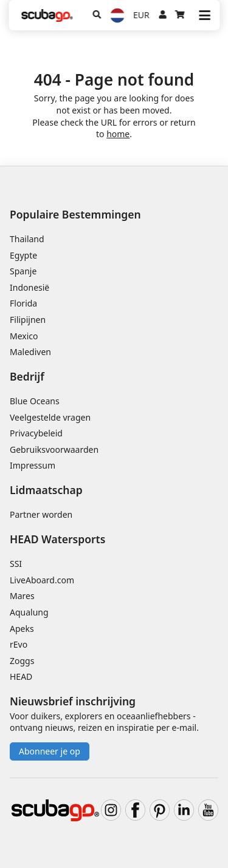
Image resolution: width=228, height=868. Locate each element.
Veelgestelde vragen (50, 417)
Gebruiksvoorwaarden (54, 449)
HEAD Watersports (57, 539)
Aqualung (29, 612)
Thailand (27, 239)
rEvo (19, 644)
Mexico (24, 336)
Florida (23, 303)
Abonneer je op (50, 751)
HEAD (21, 676)
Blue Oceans (35, 401)
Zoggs (22, 661)
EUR (141, 15)
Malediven (30, 352)
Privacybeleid (36, 433)
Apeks (22, 629)
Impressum (33, 465)
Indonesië (29, 287)
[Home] (47, 15)
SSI (16, 564)
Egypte (23, 255)
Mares (22, 596)
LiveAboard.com (42, 580)
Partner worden (41, 514)
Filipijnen (28, 320)
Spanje (23, 271)
